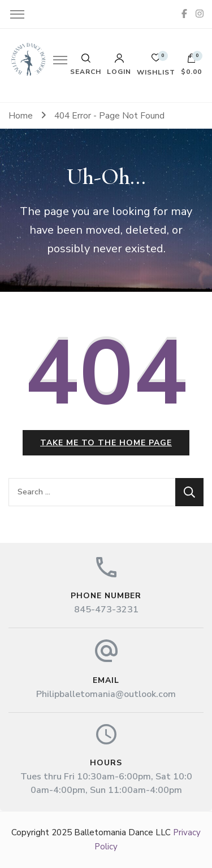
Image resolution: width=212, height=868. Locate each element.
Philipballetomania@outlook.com (106, 694)
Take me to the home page (106, 443)
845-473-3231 (106, 610)
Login (119, 64)
